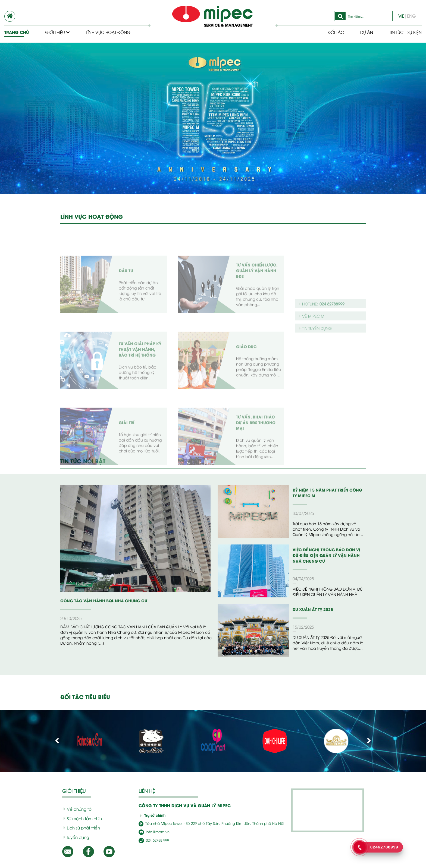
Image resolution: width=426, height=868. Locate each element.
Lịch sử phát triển (80, 828)
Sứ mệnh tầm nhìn (81, 818)
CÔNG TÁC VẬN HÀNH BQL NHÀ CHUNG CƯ (100, 601)
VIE (402, 16)
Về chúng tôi (76, 809)
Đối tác (331, 32)
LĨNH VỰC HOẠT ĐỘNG (91, 216)
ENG (411, 16)
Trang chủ (16, 32)
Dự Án (363, 32)
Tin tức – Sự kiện (404, 32)
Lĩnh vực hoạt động (109, 32)
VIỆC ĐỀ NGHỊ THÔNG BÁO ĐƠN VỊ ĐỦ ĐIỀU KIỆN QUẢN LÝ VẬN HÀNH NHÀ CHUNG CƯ (327, 555)
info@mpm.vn (152, 831)
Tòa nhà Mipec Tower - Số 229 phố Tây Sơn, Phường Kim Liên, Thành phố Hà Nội (202, 823)
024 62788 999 (153, 840)
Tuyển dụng (75, 837)
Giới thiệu (57, 32)
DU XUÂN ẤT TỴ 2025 (311, 609)
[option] (213, 118)
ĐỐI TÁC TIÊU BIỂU (86, 697)
